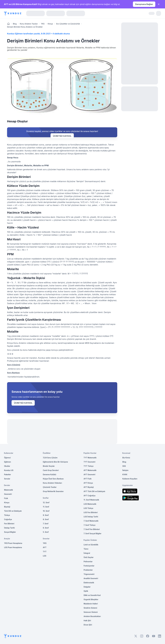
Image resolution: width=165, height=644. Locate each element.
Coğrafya (8, 519)
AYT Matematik (90, 470)
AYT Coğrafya (90, 496)
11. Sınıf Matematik (91, 500)
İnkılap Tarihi (9, 528)
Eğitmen (8, 462)
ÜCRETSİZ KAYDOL (62, 136)
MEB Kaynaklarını (93, 343)
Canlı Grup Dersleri (51, 470)
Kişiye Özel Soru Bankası (53, 479)
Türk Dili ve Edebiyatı (13, 511)
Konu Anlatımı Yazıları (29, 24)
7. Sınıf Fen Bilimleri (92, 529)
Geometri (8, 494)
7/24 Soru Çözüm (50, 458)
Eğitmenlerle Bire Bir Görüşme (55, 462)
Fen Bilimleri (9, 524)
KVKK (125, 474)
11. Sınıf (46, 507)
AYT (45, 547)
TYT (45, 552)
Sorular (7, 479)
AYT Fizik (88, 479)
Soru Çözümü (14, 365)
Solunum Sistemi (91, 612)
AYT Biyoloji (89, 487)
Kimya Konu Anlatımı (17, 343)
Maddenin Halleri (91, 604)
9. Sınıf (46, 515)
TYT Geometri (90, 462)
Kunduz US (9, 470)
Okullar (7, 466)
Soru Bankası (13, 373)
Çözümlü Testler (50, 487)
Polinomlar (88, 562)
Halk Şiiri (87, 621)
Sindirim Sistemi (90, 608)
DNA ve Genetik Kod (92, 595)
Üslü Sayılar (89, 557)
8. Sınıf (46, 519)
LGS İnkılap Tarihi (91, 517)
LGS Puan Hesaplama (13, 547)
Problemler (88, 570)
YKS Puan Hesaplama (13, 543)
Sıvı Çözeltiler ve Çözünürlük (68, 24)
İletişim (125, 470)
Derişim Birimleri (15, 165)
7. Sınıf (46, 524)
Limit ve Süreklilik (91, 545)
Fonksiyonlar (89, 566)
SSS (124, 466)
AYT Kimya (88, 483)
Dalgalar (87, 587)
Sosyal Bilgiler (10, 532)
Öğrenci (7, 458)
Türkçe (7, 515)
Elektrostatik (89, 583)
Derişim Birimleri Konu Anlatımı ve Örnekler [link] (25, 27)
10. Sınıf (46, 511)
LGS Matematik (90, 504)
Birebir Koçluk (49, 466)
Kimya (50, 24)
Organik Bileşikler (91, 599)
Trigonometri (89, 574)
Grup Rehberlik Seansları (53, 491)
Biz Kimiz (126, 458)
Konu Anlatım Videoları (52, 483)
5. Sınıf (46, 532)
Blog (15, 24)
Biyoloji (7, 507)
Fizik (6, 498)
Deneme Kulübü (50, 474)
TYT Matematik (90, 458)
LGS (45, 556)
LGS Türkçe (88, 508)
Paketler (8, 474)
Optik (86, 591)
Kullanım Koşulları (130, 479)
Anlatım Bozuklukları (92, 616)
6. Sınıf (46, 528)
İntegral (87, 553)
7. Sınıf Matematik (91, 521)
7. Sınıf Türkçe (90, 525)
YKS (43, 24)
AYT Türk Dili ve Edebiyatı (94, 491)
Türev (86, 549)
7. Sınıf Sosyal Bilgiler (92, 533)
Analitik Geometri (91, 578)
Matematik (8, 490)
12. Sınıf (46, 502)
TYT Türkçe (89, 466)
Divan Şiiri (88, 625)
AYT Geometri (89, 474)
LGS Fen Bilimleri (91, 512)
